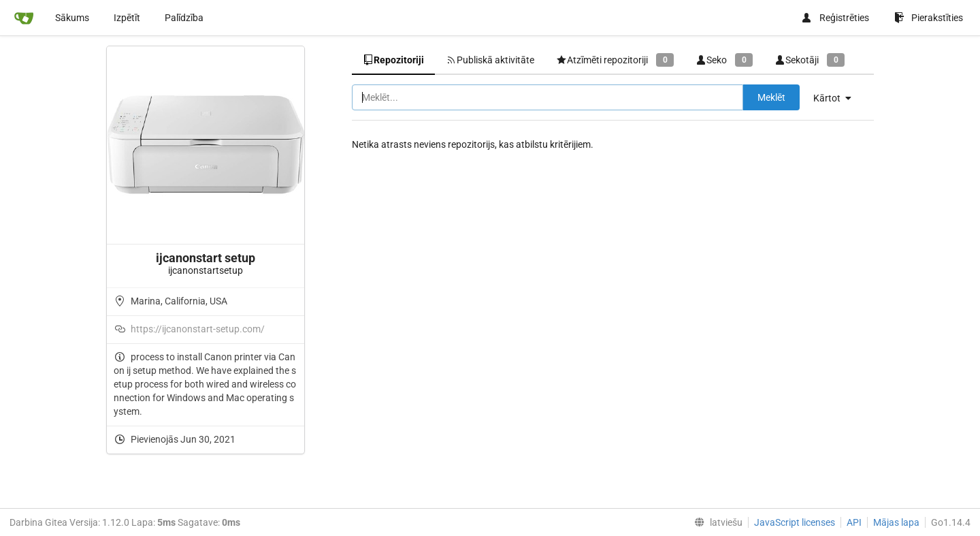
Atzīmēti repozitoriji (615, 60)
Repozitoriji (393, 60)
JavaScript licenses (795, 522)
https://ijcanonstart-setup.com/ (198, 329)
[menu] (837, 98)
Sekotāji (810, 60)
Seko (724, 60)
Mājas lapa (896, 522)
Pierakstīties (929, 18)
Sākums (72, 18)
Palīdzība (184, 18)
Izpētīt (127, 18)
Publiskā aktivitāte (490, 60)
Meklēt (771, 97)
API (854, 522)
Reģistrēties (835, 18)
